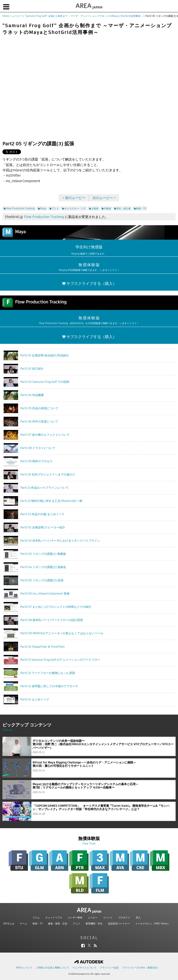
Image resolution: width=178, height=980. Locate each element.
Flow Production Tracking (44, 217)
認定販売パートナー (119, 924)
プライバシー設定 (109, 968)
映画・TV (38, 924)
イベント (108, 918)
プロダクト (124, 918)
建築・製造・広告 (58, 924)
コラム (36, 918)
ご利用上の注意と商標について (52, 968)
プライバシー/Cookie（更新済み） (141, 968)
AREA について (24, 968)
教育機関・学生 (94, 924)
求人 (138, 918)
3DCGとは (9, 924)
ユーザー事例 (75, 918)
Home (6, 16)
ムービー (17, 16)
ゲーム (23, 924)
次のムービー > (104, 198)
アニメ (76, 924)
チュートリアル (54, 918)
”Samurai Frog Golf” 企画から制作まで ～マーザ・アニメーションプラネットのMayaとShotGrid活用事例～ (84, 16)
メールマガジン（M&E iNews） (153, 924)
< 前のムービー (74, 198)
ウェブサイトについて (84, 968)
